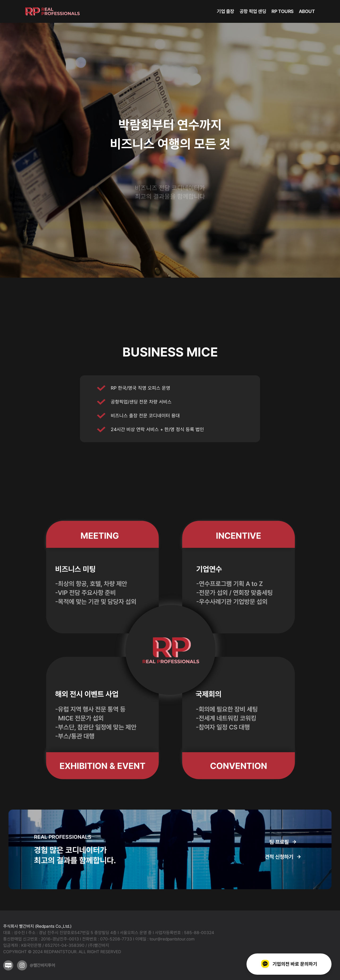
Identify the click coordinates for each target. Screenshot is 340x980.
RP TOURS (282, 11)
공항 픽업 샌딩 (253, 11)
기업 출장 (226, 11)
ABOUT (307, 11)
